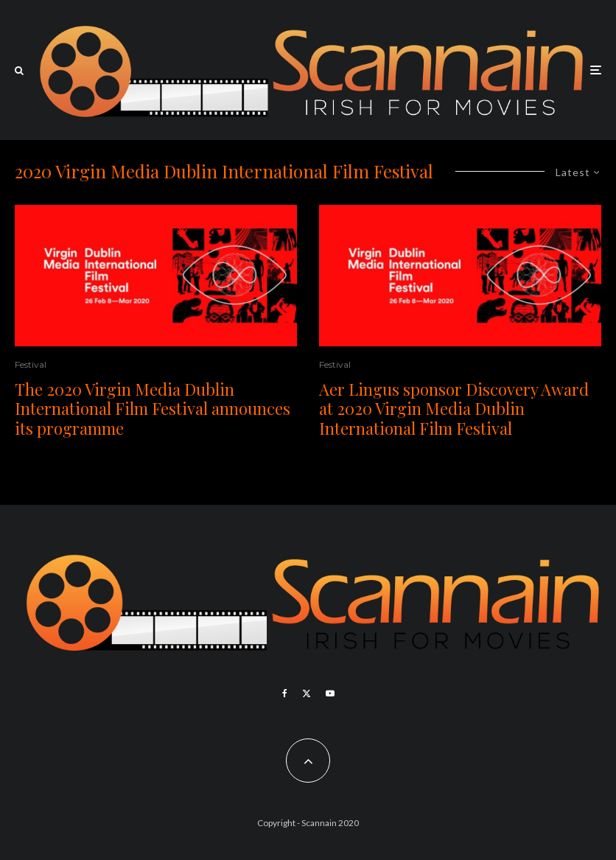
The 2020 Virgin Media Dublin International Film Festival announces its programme (153, 409)
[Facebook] (285, 693)
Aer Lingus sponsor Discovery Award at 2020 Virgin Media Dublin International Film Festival (454, 409)
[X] (307, 693)
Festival (31, 364)
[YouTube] (330, 693)
